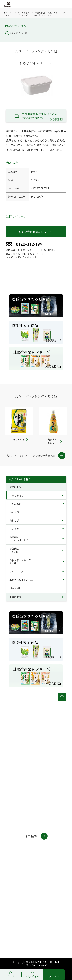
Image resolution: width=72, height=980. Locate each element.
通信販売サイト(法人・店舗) (23, 857)
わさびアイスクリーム (44, 15)
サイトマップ (47, 884)
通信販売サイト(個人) (19, 851)
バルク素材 (15, 588)
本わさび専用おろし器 (21, 580)
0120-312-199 (24, 244)
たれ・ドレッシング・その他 (21, 562)
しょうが (14, 529)
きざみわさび (17, 504)
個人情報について (50, 875)
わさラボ (11, 863)
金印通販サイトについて (18, 876)
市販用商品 (15, 597)
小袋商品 (20, 538)
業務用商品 (15, 487)
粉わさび (14, 512)
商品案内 (26, 12)
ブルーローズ (16, 571)
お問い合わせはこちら (36, 232)
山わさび (14, 520)
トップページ (10, 12)
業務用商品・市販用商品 (46, 12)
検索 (61, 38)
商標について (17, 884)
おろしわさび (17, 495)
